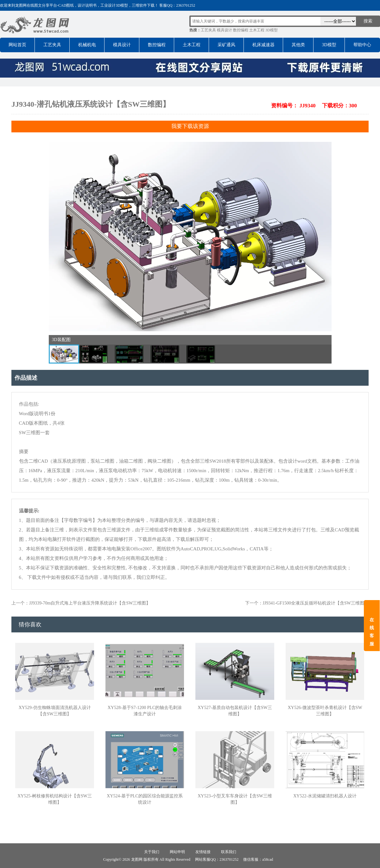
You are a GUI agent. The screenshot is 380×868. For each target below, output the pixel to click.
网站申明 (177, 852)
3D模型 (272, 30)
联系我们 (229, 852)
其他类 (298, 45)
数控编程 (241, 30)
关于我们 (152, 852)
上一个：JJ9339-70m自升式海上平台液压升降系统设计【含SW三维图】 (81, 603)
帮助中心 (362, 45)
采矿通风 (226, 45)
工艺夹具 (208, 30)
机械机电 (87, 45)
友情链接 (203, 852)
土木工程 (257, 30)
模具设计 (225, 30)
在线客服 (372, 632)
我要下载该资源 (190, 126)
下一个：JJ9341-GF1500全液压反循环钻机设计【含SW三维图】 (307, 603)
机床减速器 (263, 45)
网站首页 (17, 45)
